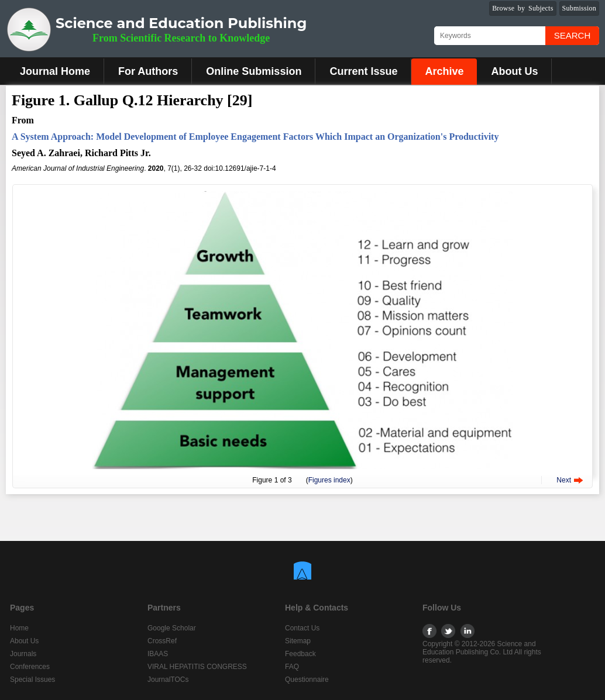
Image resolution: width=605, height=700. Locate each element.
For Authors (148, 71)
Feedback (300, 654)
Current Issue (363, 71)
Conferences (30, 667)
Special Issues (32, 680)
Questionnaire (307, 680)
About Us (514, 71)
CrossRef (162, 641)
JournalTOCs (168, 680)
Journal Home (55, 71)
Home (19, 628)
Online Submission (254, 71)
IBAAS (158, 654)
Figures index (329, 480)
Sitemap (298, 641)
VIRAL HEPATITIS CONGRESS (197, 667)
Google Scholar (172, 628)
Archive (444, 71)
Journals (23, 654)
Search (573, 35)
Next (564, 480)
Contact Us (302, 628)
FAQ (292, 667)
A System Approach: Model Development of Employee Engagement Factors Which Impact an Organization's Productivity (255, 137)
